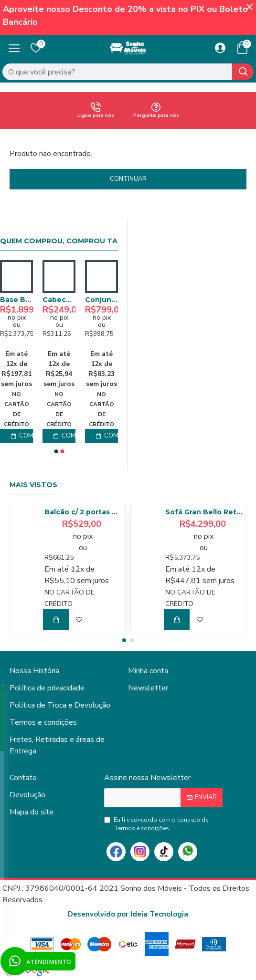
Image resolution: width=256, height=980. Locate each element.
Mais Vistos (33, 485)
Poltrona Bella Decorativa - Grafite (16, 300)
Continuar (128, 179)
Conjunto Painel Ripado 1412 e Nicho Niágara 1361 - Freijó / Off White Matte (101, 300)
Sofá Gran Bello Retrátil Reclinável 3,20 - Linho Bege (204, 512)
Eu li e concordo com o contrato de (156, 824)
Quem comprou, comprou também (70, 241)
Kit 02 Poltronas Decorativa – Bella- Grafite (59, 300)
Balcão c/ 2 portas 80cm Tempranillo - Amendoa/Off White (83, 512)
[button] (56, 451)
